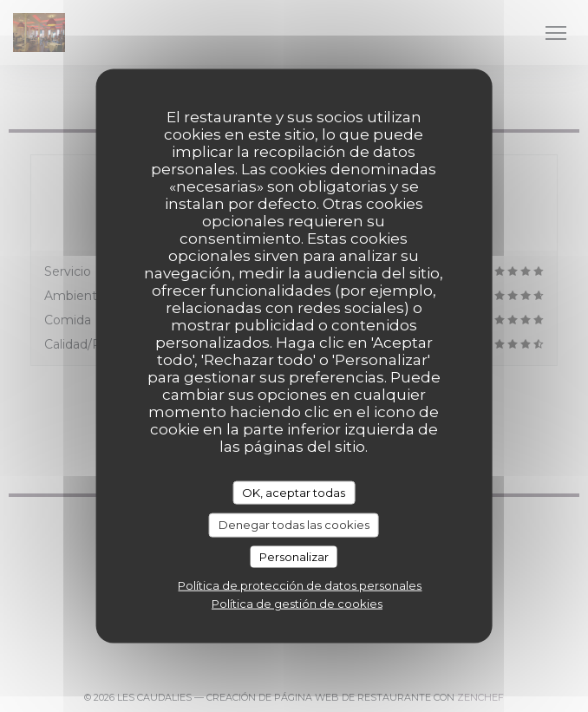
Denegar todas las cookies (294, 525)
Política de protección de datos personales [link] (300, 585)
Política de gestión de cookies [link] (297, 604)
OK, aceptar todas (294, 492)
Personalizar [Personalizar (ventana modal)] (294, 556)
